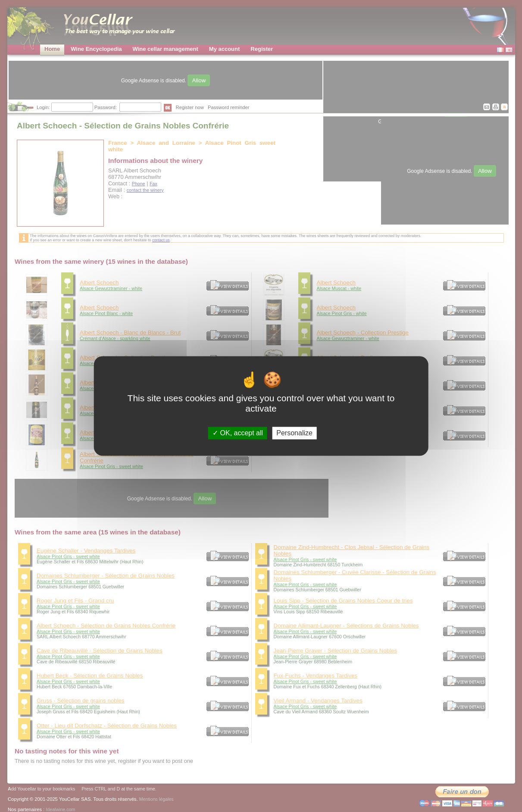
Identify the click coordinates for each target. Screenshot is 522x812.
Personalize (294, 433)
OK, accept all (238, 433)
